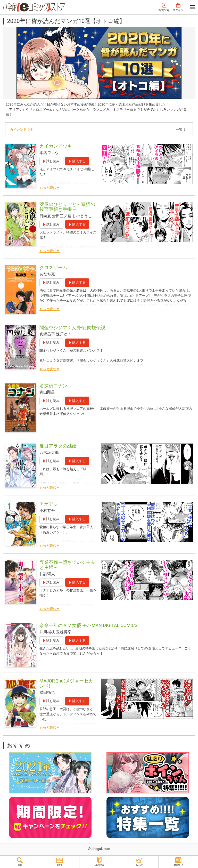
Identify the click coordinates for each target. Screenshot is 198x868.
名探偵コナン (53, 386)
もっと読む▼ (49, 188)
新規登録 (164, 7)
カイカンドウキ (22, 130)
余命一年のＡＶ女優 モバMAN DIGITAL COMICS (88, 625)
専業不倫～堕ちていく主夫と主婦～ (67, 565)
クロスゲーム (53, 268)
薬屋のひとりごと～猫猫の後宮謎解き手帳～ (67, 207)
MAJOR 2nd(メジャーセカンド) (66, 684)
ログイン (178, 7)
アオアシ (49, 504)
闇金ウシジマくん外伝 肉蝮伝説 (72, 328)
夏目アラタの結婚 (58, 446)
